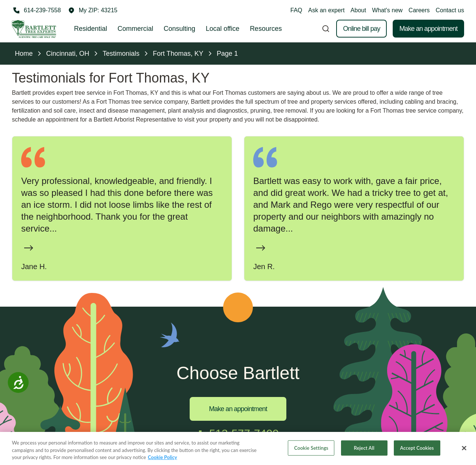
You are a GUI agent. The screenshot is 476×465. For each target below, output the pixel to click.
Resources (266, 29)
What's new (387, 10)
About (358, 10)
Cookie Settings (311, 449)
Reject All (364, 449)
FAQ (296, 10)
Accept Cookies (417, 449)
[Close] (464, 449)
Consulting (179, 29)
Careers (419, 10)
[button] (93, 10)
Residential (91, 29)
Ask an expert (327, 10)
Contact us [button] (450, 10)
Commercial (135, 29)
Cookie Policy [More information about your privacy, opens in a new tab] (163, 458)
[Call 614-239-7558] (36, 10)
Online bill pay (361, 29)
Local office (223, 29)
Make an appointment (428, 29)
